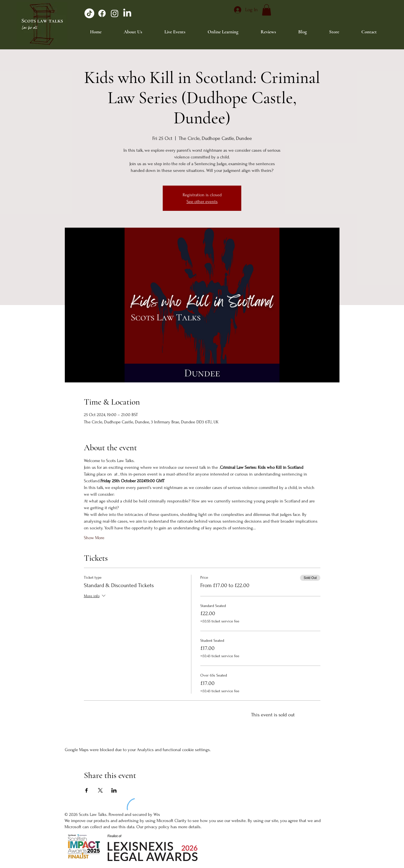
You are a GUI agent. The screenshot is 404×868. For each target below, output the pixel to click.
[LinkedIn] (127, 13)
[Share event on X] (100, 790)
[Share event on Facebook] (87, 790)
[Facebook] (102, 13)
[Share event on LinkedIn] (114, 790)
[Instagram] (115, 13)
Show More (94, 538)
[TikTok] (89, 13)
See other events (202, 202)
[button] (267, 10)
